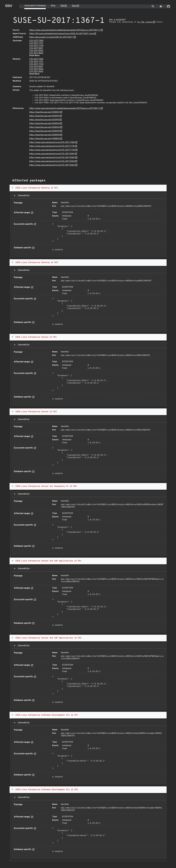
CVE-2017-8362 (36, 51)
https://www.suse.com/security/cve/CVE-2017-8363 (52, 161)
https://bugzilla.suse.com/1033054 (44, 112)
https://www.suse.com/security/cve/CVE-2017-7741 (52, 146)
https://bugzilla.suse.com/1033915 (44, 120)
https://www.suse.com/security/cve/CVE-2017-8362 (52, 158)
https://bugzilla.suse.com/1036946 (44, 135)
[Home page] (9, 7)
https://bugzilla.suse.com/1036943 (44, 124)
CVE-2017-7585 (36, 41)
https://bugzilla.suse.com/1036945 (44, 131)
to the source (145, 22)
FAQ (62, 6)
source (59, 250)
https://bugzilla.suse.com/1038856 (44, 139)
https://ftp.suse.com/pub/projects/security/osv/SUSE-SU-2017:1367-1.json (61, 34)
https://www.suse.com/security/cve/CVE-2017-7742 (52, 150)
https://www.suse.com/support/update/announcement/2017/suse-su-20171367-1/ (65, 30)
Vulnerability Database (35, 6)
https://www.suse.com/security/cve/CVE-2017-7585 (52, 142)
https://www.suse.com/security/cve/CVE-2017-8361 (52, 154)
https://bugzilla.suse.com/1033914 (44, 116)
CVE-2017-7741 (36, 43)
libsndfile (23, 196)
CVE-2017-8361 (36, 48)
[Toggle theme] (161, 6)
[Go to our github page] (168, 6)
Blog (53, 6)
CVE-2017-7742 (36, 46)
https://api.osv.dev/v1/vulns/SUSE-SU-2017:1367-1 (51, 37)
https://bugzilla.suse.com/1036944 (45, 127)
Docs (74, 6)
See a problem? (117, 20)
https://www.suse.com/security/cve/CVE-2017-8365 (52, 165)
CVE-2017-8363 (36, 53)
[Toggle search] (153, 6)
